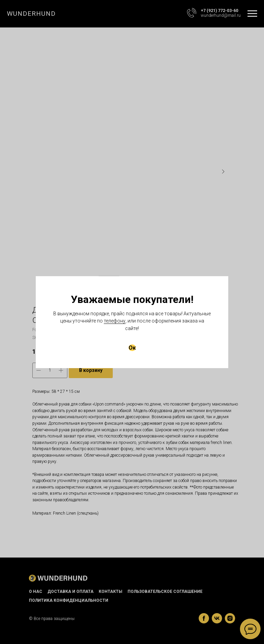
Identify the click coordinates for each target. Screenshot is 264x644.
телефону (115, 321)
